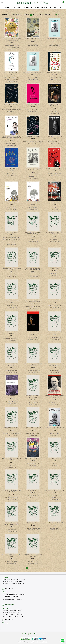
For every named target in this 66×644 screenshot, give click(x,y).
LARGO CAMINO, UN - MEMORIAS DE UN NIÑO (12, 523)
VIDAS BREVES (12, 396)
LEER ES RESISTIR (33, 490)
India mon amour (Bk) (54, 300)
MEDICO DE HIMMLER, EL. (54, 168)
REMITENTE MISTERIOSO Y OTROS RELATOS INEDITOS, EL (12, 137)
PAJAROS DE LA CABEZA (12, 104)
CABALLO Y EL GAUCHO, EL (33, 428)
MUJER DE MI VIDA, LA (12, 300)
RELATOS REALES (33, 332)
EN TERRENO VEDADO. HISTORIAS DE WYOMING (33, 269)
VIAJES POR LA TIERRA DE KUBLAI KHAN (54, 233)
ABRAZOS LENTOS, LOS (12, 72)
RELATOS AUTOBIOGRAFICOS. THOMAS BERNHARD (33, 301)
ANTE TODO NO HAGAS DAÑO (33, 72)
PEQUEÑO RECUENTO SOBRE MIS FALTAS (12, 269)
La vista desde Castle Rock (33, 39)
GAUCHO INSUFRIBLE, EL (54, 72)
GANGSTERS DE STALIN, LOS (54, 523)
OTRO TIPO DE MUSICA (54, 136)
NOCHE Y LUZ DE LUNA (33, 523)
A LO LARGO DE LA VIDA (54, 332)
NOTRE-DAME (12, 168)
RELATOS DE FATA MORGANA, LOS (12, 555)
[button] (51, 7)
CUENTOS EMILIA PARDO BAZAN (12, 333)
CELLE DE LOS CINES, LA (33, 458)
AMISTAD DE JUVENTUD (12, 202)
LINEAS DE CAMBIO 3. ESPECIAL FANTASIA (12, 459)
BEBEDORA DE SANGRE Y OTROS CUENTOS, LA (33, 233)
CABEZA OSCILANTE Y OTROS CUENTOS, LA (54, 397)
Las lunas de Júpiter (33, 202)
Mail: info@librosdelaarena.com (33, 634)
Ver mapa (6, 623)
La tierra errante (54, 202)
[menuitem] (7, 7)
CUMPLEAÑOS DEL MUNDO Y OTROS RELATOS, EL (54, 365)
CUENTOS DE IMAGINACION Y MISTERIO (12, 491)
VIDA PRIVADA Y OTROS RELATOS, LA (33, 397)
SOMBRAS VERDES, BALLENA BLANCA (33, 555)
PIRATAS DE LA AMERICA (12, 428)
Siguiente (47, 15)
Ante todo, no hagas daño (54, 39)
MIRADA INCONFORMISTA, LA (54, 490)
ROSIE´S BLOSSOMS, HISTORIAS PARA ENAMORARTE (12, 39)
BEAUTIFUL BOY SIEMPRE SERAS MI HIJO (33, 169)
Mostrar (14, 15)
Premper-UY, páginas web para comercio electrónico (33, 642)
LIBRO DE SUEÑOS (33, 104)
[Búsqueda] (2, 3)
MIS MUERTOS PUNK (33, 136)
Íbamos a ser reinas (12, 232)
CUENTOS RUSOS (54, 458)
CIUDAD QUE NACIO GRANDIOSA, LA (54, 105)
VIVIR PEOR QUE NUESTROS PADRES (33, 365)
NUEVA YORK (54, 268)
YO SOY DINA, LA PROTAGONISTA (12, 365)
